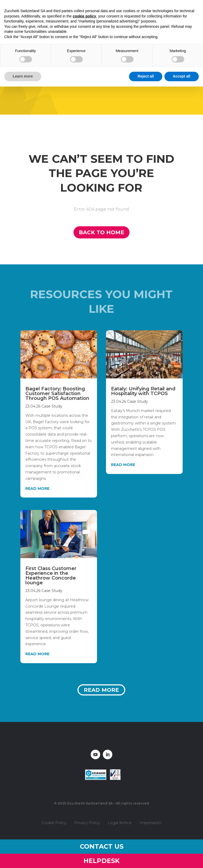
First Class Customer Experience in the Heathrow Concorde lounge (51, 576)
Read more (101, 690)
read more (37, 489)
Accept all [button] (182, 76)
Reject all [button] (146, 76)
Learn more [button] (23, 76)
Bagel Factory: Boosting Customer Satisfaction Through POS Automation (57, 394)
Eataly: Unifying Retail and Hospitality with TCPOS (143, 391)
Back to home (101, 232)
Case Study (52, 406)
